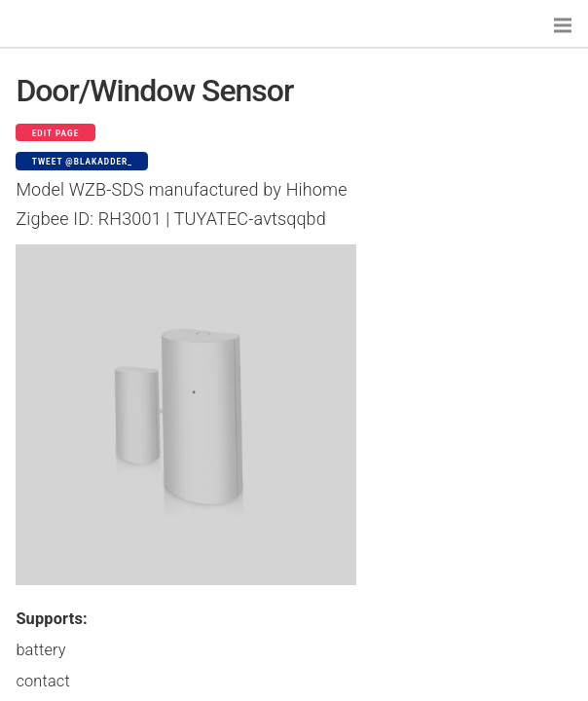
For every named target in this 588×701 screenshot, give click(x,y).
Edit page (56, 133)
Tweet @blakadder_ (82, 162)
